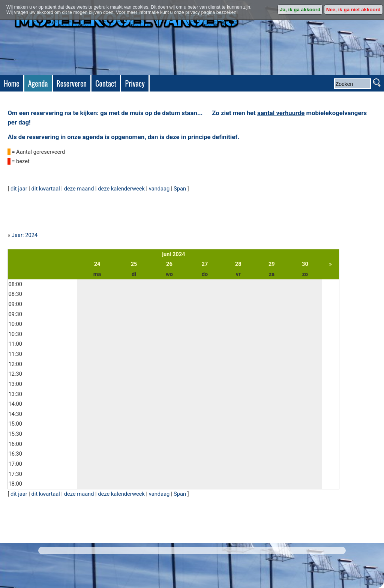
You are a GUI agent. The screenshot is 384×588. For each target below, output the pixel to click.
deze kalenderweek (121, 189)
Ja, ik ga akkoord (300, 10)
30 (305, 264)
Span (180, 189)
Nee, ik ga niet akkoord (353, 10)
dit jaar (19, 189)
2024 (179, 254)
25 (134, 264)
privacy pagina (200, 12)
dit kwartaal (46, 189)
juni (166, 254)
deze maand (79, 189)
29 (272, 264)
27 (205, 264)
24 (97, 264)
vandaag (159, 189)
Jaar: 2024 (25, 235)
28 (238, 264)
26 (169, 264)
